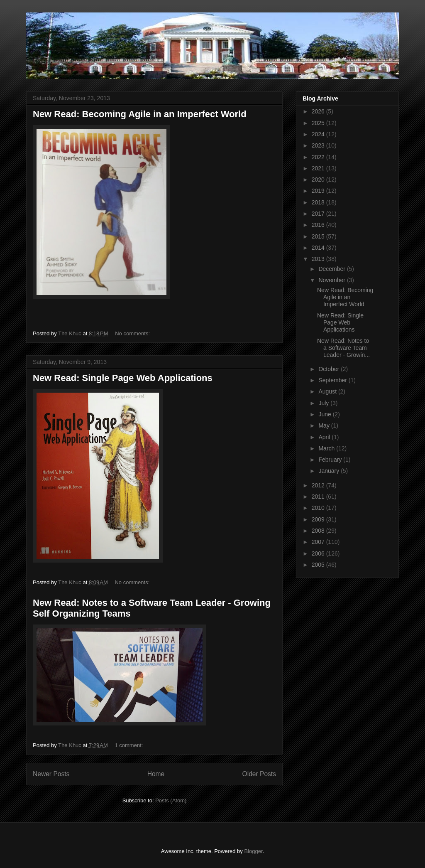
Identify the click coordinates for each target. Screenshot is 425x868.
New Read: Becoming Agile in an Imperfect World (140, 114)
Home (156, 774)
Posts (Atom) (171, 800)
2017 (319, 214)
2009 (319, 519)
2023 (319, 145)
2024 (319, 134)
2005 (319, 565)
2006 (319, 553)
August (328, 391)
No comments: (133, 333)
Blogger (253, 851)
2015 (319, 236)
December (332, 269)
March (327, 448)
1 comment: (129, 745)
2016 (319, 225)
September (333, 380)
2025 (319, 123)
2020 (319, 180)
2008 (319, 531)
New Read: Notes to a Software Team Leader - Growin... (343, 348)
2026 (319, 111)
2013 (319, 259)
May (325, 425)
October (330, 369)
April (325, 437)
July (324, 403)
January (330, 471)
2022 (319, 157)
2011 (319, 497)
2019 (319, 191)
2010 (319, 508)
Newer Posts (51, 774)
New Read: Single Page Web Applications (123, 378)
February (331, 460)
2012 (319, 485)
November (332, 280)
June (325, 414)
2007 (319, 542)
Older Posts (259, 774)
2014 (319, 248)
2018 (319, 202)
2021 (319, 168)
